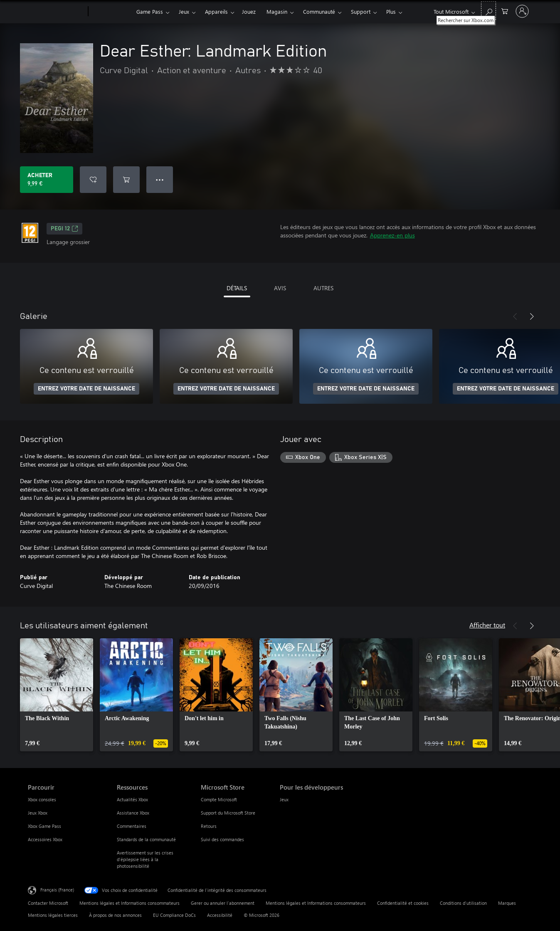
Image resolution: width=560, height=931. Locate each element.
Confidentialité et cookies (403, 903)
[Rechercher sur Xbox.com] (488, 11)
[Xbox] (111, 12)
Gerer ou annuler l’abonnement (223, 903)
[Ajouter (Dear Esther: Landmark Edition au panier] (126, 180)
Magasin (277, 11)
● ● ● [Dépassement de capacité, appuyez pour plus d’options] (160, 179)
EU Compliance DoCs (174, 915)
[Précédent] (515, 316)
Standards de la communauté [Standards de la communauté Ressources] (146, 839)
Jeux (184, 11)
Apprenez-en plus (392, 235)
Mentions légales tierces (53, 915)
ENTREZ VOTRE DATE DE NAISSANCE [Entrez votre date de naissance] (86, 389)
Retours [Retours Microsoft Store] (209, 826)
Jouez (249, 11)
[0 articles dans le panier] (505, 11)
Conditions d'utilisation (463, 903)
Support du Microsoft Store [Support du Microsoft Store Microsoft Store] (228, 813)
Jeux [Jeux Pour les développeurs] (284, 799)
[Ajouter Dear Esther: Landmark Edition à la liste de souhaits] (93, 180)
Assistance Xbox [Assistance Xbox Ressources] (133, 813)
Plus (391, 11)
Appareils (216, 11)
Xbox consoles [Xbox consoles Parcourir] (42, 799)
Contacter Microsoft (48, 903)
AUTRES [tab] (323, 288)
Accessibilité (220, 915)
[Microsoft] (56, 12)
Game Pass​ (150, 11)
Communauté (319, 11)
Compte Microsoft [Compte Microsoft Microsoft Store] (219, 799)
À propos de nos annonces (115, 915)
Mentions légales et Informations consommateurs (130, 903)
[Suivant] (532, 316)
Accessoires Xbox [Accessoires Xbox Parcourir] (45, 839)
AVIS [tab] (280, 288)
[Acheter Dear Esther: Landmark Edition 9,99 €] (47, 180)
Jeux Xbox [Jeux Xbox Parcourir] (38, 813)
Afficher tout (487, 625)
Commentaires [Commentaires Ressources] (132, 826)
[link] (57, 695)
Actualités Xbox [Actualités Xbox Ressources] (132, 799)
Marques (507, 903)
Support (361, 11)
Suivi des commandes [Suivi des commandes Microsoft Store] (222, 839)
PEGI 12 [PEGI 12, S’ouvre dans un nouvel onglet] (64, 229)
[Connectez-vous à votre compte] (522, 11)
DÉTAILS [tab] (237, 288)
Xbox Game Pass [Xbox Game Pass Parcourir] (44, 826)
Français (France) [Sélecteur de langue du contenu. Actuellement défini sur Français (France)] (57, 890)
